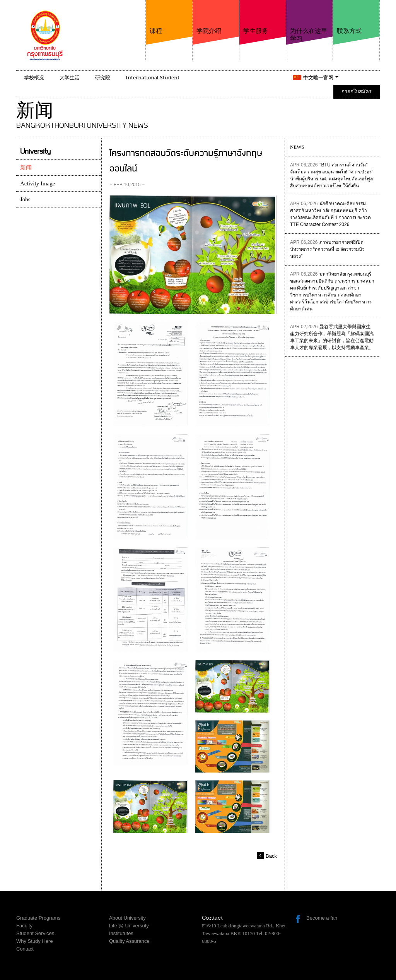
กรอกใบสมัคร (357, 92)
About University (127, 918)
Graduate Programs (38, 918)
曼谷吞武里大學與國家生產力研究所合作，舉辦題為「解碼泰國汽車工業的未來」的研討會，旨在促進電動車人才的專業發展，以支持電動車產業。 (332, 337)
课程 (169, 17)
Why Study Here (35, 941)
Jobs (25, 199)
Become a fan (322, 918)
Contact (25, 949)
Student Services (35, 933)
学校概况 (34, 78)
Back (271, 856)
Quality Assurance (129, 941)
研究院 (103, 78)
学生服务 (263, 17)
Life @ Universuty (129, 926)
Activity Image (38, 183)
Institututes (121, 933)
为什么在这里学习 (309, 21)
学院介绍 (216, 17)
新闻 (26, 168)
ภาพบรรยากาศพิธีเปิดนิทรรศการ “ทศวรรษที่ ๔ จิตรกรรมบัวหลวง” (327, 249)
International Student (153, 78)
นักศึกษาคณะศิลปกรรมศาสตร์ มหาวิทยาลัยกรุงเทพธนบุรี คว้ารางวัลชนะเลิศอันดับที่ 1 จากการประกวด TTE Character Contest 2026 (330, 214)
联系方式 (356, 17)
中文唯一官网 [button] (321, 78)
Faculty (24, 926)
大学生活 (70, 78)
